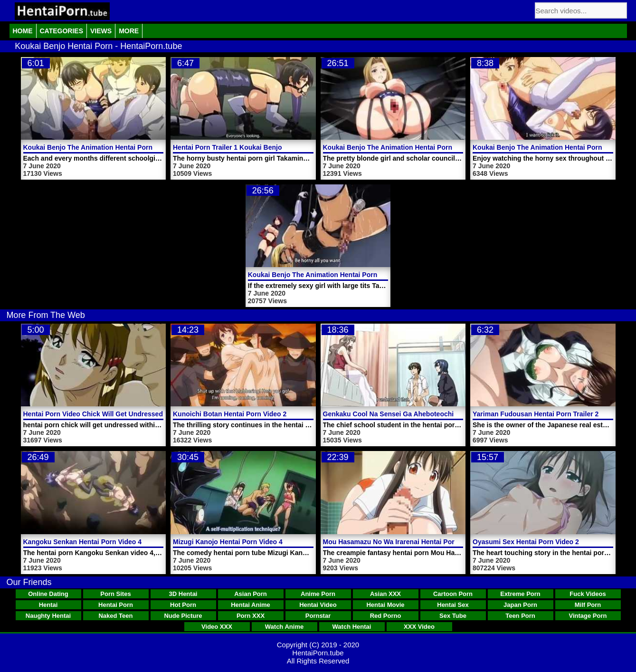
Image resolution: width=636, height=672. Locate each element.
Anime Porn (318, 594)
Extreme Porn (520, 594)
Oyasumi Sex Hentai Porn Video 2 (526, 542)
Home (23, 31)
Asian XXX (385, 594)
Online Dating (48, 594)
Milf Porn (588, 605)
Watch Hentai (352, 627)
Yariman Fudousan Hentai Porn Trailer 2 (536, 414)
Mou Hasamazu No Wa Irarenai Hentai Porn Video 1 (403, 542)
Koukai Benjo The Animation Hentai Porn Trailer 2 (102, 147)
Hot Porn (183, 605)
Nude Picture (183, 616)
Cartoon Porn (453, 594)
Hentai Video (318, 605)
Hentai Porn (116, 605)
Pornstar (318, 616)
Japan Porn (520, 605)
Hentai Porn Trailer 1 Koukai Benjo (228, 147)
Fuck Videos (588, 594)
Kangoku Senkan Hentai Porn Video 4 (82, 542)
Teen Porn (520, 616)
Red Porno (386, 616)
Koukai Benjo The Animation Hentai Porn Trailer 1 (551, 147)
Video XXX (217, 627)
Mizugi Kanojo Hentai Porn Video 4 (228, 542)
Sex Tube (453, 616)
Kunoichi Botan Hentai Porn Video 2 (230, 414)
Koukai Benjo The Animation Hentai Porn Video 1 (400, 147)
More (129, 31)
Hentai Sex (453, 605)
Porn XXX (251, 616)
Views (101, 31)
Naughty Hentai (48, 616)
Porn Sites (115, 594)
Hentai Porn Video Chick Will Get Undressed (93, 414)
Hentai (48, 605)
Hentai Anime (251, 605)
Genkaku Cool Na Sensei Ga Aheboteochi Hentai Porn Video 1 (421, 414)
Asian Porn (251, 594)
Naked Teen (115, 616)
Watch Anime (284, 627)
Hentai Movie (385, 605)
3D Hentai (183, 594)
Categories (62, 31)
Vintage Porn (588, 616)
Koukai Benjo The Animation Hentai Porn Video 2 (325, 275)
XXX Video (419, 627)
